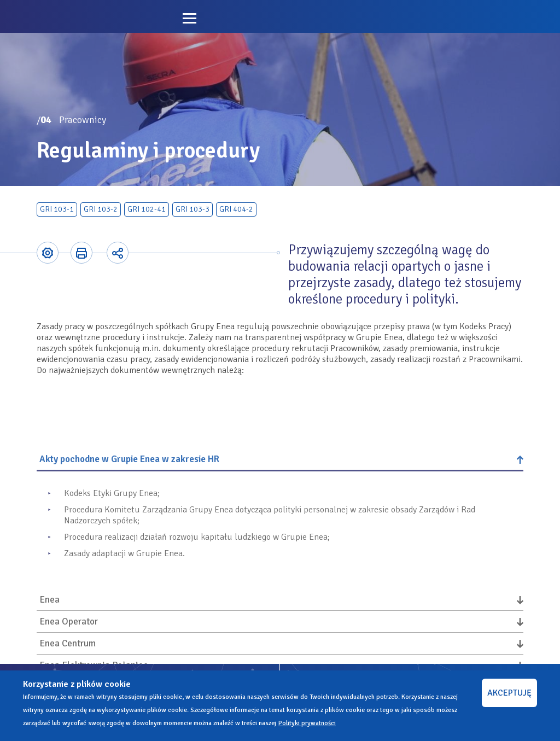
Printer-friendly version (81, 253)
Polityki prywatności (307, 723)
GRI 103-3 (192, 209)
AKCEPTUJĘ (509, 693)
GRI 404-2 (236, 209)
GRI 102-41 (147, 209)
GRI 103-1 (57, 209)
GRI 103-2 (101, 209)
